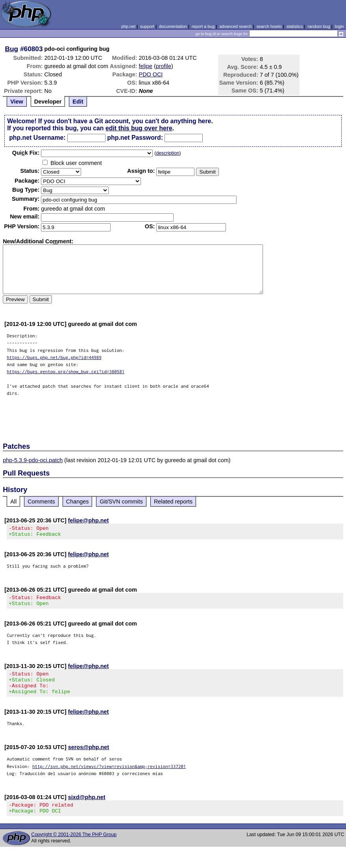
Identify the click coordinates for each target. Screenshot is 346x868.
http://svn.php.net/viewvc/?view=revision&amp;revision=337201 (109, 776)
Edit (78, 102)
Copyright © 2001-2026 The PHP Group (74, 846)
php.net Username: (37, 138)
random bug (319, 26)
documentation (173, 26)
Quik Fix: (26, 153)
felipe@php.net (89, 520)
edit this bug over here (139, 128)
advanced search (235, 26)
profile (164, 66)
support (147, 26)
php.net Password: (135, 138)
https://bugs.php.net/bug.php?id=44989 (54, 357)
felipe (146, 66)
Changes (78, 502)
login (340, 26)
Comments (41, 502)
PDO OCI (151, 74)
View (17, 102)
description (167, 153)
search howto (269, 26)
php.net (128, 26)
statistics (295, 26)
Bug (12, 49)
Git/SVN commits (121, 502)
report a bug (203, 26)
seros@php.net (89, 757)
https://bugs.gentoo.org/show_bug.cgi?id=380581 (66, 371)
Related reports (173, 502)
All (13, 502)
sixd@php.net (87, 807)
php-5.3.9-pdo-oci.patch (33, 460)
